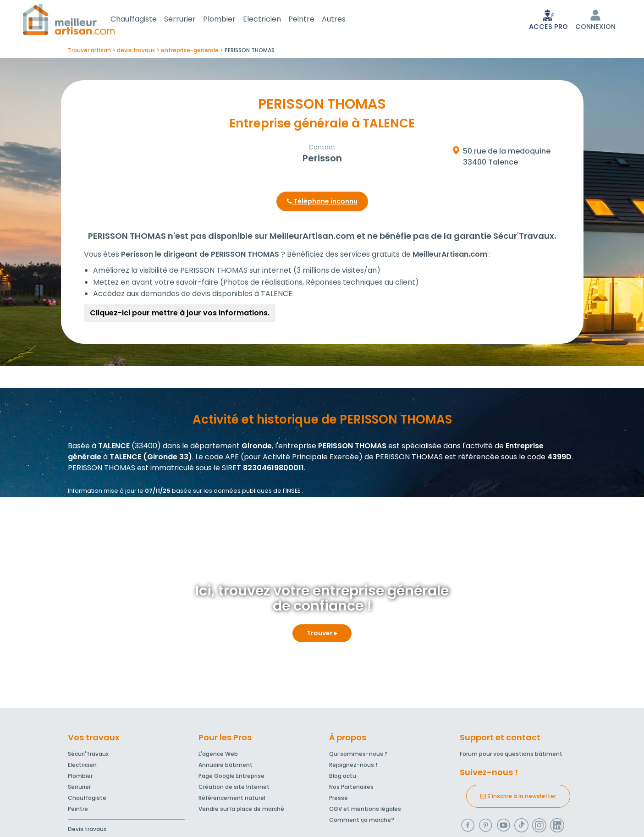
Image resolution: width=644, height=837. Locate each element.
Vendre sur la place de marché (241, 811)
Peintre (312, 20)
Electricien (273, 20)
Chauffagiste (145, 20)
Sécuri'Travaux (88, 756)
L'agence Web (218, 756)
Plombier (230, 20)
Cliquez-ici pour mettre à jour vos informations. (180, 315)
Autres (345, 20)
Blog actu (343, 778)
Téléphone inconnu (322, 203)
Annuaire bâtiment (226, 767)
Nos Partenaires (351, 789)
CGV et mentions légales (365, 811)
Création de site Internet (234, 789)
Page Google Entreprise (231, 778)
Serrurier (191, 20)
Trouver (322, 635)
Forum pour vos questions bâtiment (511, 756)
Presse (339, 800)
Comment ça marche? (362, 822)
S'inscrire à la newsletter (518, 798)
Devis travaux (87, 831)
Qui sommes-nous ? (358, 756)
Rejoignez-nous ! (353, 767)
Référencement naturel (232, 800)
